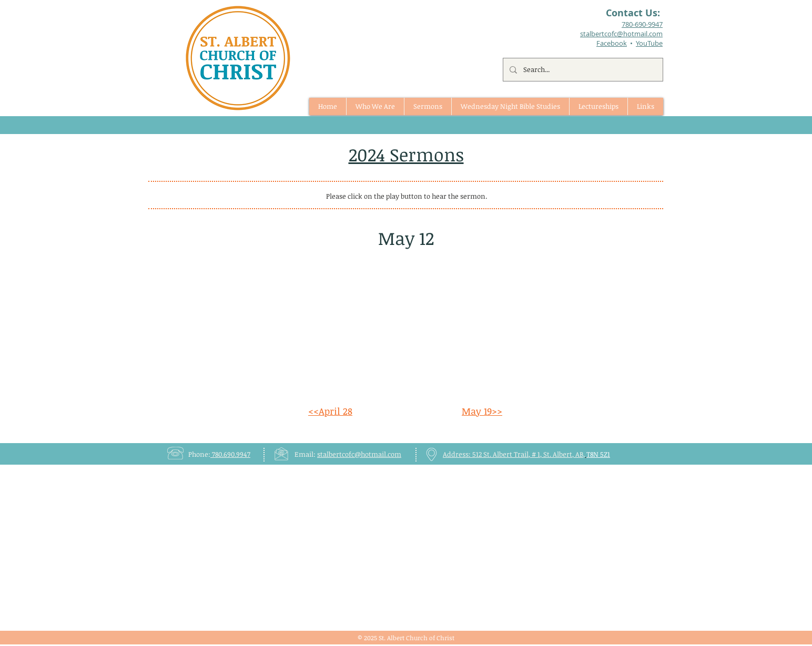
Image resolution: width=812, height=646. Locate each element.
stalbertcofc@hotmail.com (359, 454)
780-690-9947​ (642, 24)
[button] (428, 106)
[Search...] (582, 70)
